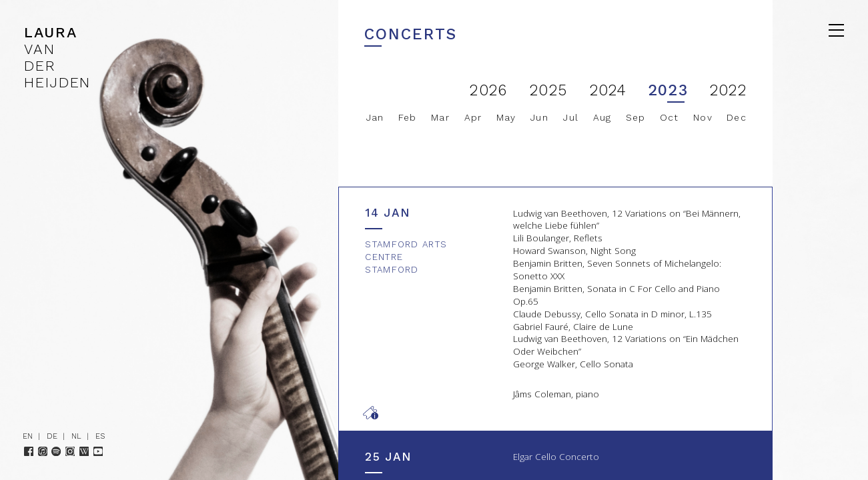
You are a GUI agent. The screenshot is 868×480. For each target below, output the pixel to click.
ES (100, 436)
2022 (728, 90)
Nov (703, 117)
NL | (83, 436)
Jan (375, 117)
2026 (488, 90)
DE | (58, 436)
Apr (473, 117)
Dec (737, 117)
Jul (571, 117)
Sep (636, 117)
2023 (668, 90)
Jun (539, 117)
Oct (670, 117)
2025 (548, 90)
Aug (602, 117)
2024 (608, 90)
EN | (34, 436)
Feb (408, 117)
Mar (440, 117)
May (506, 117)
